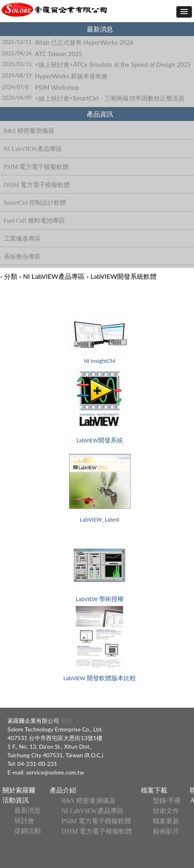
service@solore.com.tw (55, 772)
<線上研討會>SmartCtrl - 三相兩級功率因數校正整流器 (110, 98)
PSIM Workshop (57, 87)
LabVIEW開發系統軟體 (124, 276)
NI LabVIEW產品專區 (54, 276)
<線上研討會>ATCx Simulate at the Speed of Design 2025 (113, 64)
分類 (11, 276)
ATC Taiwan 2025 (59, 54)
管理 (66, 721)
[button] (184, 12)
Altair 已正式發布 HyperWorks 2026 (84, 42)
